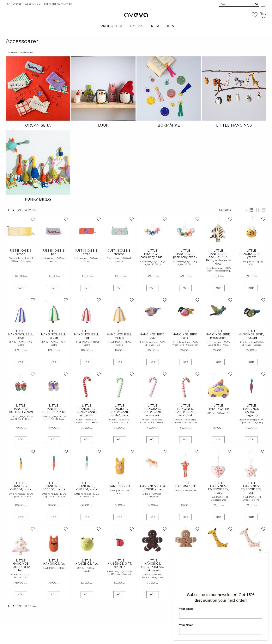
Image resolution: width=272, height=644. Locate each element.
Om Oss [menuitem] (137, 26)
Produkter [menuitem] (111, 26)
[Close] (264, 548)
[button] (255, 15)
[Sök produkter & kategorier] (237, 4)
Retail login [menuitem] (163, 26)
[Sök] (257, 4)
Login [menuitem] (264, 6)
